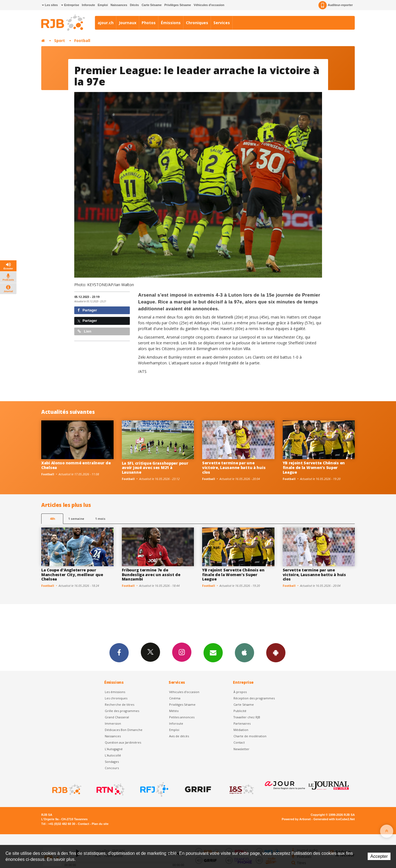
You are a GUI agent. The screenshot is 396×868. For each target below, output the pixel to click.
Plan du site (100, 824)
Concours (112, 768)
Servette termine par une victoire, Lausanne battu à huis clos (234, 468)
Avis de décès (179, 736)
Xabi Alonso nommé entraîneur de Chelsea (76, 465)
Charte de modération (250, 736)
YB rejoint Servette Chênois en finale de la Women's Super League (314, 468)
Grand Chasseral (117, 717)
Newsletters (213, 652)
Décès (134, 5)
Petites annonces (182, 717)
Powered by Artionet (296, 819)
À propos (240, 692)
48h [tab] (52, 519)
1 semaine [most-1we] (76, 519)
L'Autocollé (113, 755)
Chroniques (197, 23)
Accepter (379, 856)
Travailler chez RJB (247, 717)
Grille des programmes (122, 711)
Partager (87, 310)
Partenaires (242, 723)
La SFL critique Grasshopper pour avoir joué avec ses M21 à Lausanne (155, 468)
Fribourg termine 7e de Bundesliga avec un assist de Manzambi (151, 575)
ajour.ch (106, 23)
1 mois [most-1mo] (100, 519)
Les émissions (115, 692)
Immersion (113, 723)
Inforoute (89, 5)
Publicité (240, 711)
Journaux (128, 23)
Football (82, 41)
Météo (174, 711)
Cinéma (175, 698)
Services (222, 23)
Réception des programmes (254, 698)
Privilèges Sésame (178, 5)
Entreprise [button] (70, 5)
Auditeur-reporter (336, 5)
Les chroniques (116, 698)
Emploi (103, 5)
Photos (149, 23)
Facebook (119, 652)
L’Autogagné (114, 749)
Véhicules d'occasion (209, 5)
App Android (276, 652)
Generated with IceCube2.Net (334, 819)
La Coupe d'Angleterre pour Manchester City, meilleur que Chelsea (72, 575)
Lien (84, 331)
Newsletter (241, 749)
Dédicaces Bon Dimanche (124, 730)
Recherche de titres (119, 704)
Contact (239, 742)
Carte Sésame (152, 5)
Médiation (241, 730)
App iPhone (244, 652)
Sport (60, 41)
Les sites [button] (50, 5)
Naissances (119, 5)
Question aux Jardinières (123, 742)
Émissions (171, 23)
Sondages (112, 762)
